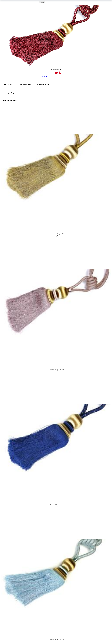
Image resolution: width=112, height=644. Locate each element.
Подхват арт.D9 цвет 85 (56, 639)
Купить (46, 77)
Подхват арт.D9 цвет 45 (56, 234)
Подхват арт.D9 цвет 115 (56, 504)
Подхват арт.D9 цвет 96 (56, 369)
